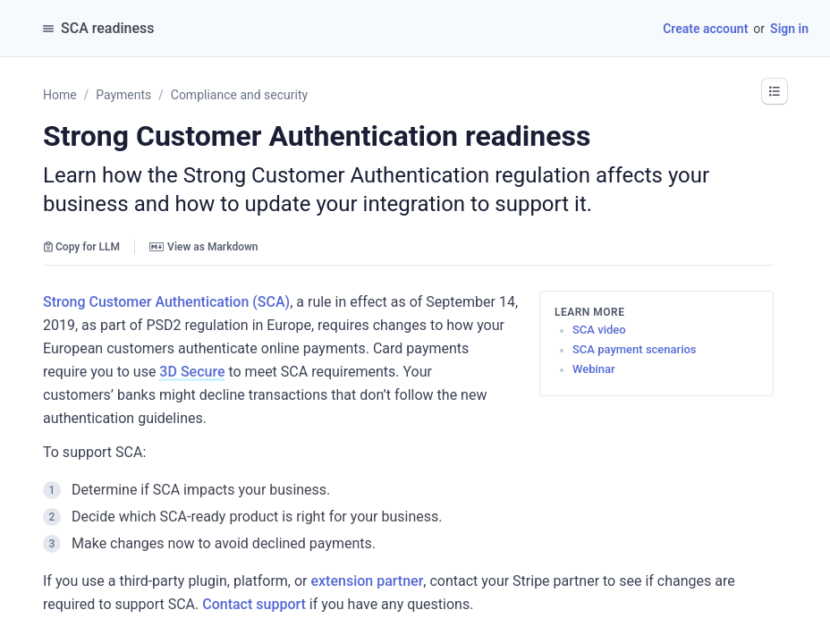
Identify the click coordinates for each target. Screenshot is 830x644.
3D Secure (192, 372)
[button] (775, 91)
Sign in (789, 29)
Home (60, 95)
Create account (705, 29)
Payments (123, 95)
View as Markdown (203, 247)
